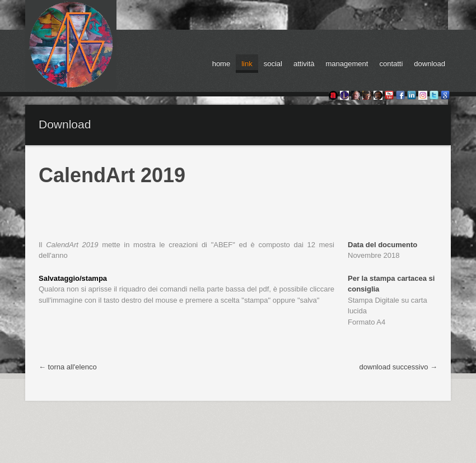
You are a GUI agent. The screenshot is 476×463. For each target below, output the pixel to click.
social (273, 64)
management (347, 64)
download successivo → (398, 367)
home (221, 64)
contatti (391, 64)
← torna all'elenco (68, 367)
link (247, 64)
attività (304, 64)
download (430, 64)
